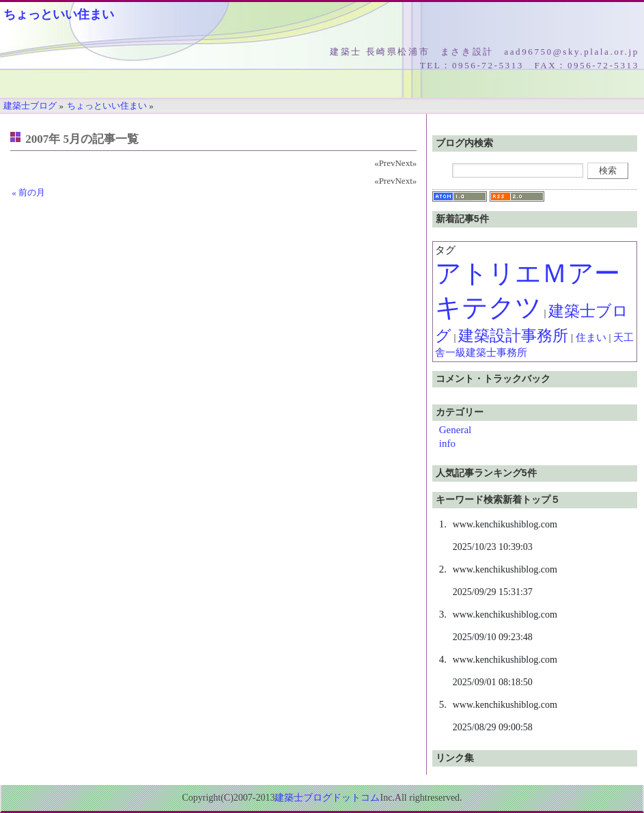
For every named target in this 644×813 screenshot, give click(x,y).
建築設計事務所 (513, 336)
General (455, 430)
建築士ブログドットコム (327, 798)
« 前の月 (28, 192)
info (447, 443)
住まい (591, 337)
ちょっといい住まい (59, 14)
